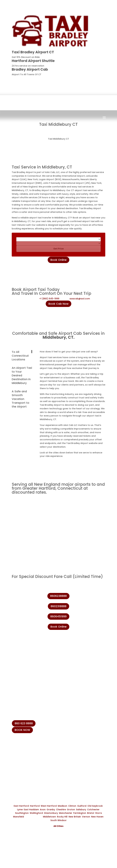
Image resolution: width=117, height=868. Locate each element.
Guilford (82, 806)
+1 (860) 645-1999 (49, 299)
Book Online (58, 260)
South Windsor (58, 820)
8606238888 (94, 80)
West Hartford (49, 806)
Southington (22, 813)
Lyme (20, 810)
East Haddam (31, 810)
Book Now (59, 120)
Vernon (86, 817)
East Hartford (21, 806)
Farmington (80, 813)
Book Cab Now (58, 304)
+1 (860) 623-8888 (27, 755)
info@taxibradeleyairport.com (35, 762)
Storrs (99, 813)
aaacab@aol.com (80, 299)
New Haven (97, 817)
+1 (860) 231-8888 (27, 748)
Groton (71, 810)
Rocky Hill (62, 817)
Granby (51, 810)
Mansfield (19, 817)
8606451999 (58, 616)
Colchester (93, 810)
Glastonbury (51, 813)
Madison (62, 806)
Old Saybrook (95, 806)
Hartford (35, 806)
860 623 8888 (24, 723)
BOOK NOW (22, 730)
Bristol (91, 813)
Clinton (72, 806)
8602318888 (58, 606)
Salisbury (81, 810)
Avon (43, 810)
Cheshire (61, 810)
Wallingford (36, 813)
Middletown (49, 817)
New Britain (75, 817)
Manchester (66, 813)
